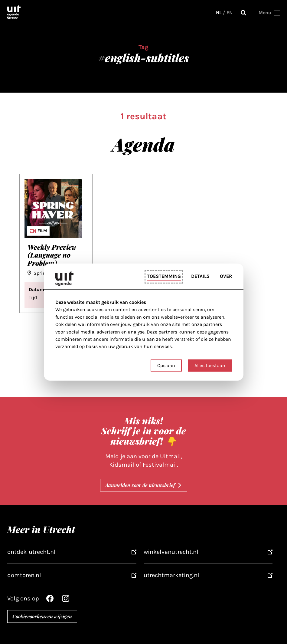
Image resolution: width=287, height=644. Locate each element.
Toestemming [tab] (164, 276)
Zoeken (243, 13)
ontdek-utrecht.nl (31, 552)
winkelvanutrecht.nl (171, 552)
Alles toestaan (210, 365)
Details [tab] (200, 276)
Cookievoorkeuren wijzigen (42, 616)
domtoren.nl (24, 575)
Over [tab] (226, 276)
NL (219, 13)
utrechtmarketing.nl (171, 575)
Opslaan (166, 365)
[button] (277, 13)
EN (230, 13)
